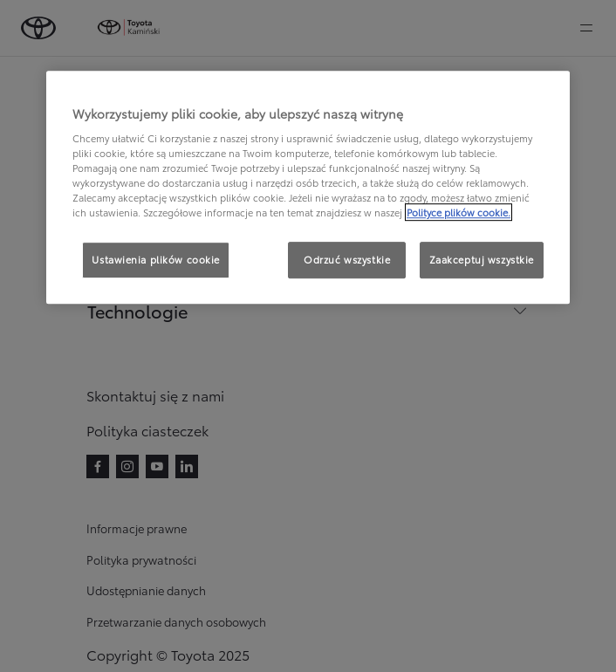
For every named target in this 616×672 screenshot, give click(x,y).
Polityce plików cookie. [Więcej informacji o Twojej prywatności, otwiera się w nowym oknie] (459, 213)
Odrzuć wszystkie (347, 260)
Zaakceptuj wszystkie (482, 260)
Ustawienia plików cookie (156, 260)
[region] (308, 188)
